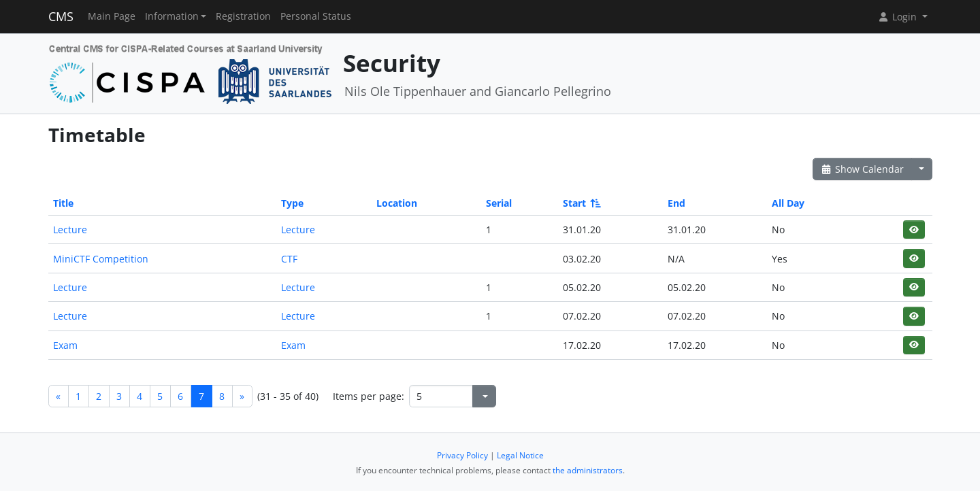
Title (63, 203)
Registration (243, 16)
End (676, 203)
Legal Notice (520, 455)
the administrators (588, 470)
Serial (499, 203)
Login (898, 17)
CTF (289, 259)
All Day (788, 203)
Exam (65, 345)
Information (172, 16)
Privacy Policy (462, 455)
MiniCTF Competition (101, 259)
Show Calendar (863, 169)
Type (292, 203)
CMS (61, 16)
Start (581, 203)
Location (397, 203)
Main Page (112, 16)
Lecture (70, 230)
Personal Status (316, 16)
